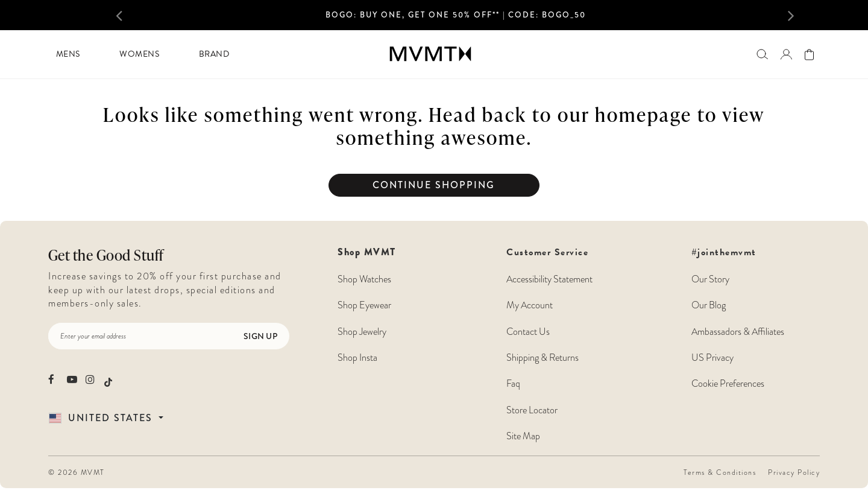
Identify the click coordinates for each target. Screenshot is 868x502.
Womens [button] (139, 54)
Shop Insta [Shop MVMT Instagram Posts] (357, 357)
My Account (530, 305)
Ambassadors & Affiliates (738, 332)
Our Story (710, 279)
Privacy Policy (794, 472)
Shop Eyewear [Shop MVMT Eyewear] (364, 305)
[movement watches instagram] (91, 379)
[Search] (762, 54)
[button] (133, 15)
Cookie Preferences (728, 383)
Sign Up (260, 336)
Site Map (523, 436)
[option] (456, 19)
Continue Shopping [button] (434, 185)
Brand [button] (214, 54)
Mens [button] (68, 54)
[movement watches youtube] (72, 379)
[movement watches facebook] (53, 379)
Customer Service (549, 344)
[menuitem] (68, 54)
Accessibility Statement (549, 279)
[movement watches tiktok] (108, 381)
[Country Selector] (120, 418)
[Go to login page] (786, 54)
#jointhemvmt (724, 252)
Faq (513, 383)
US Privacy (712, 357)
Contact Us (528, 332)
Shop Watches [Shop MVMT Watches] (364, 279)
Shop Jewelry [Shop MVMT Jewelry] (362, 332)
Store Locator (532, 410)
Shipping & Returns (542, 357)
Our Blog (709, 305)
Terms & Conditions (720, 472)
